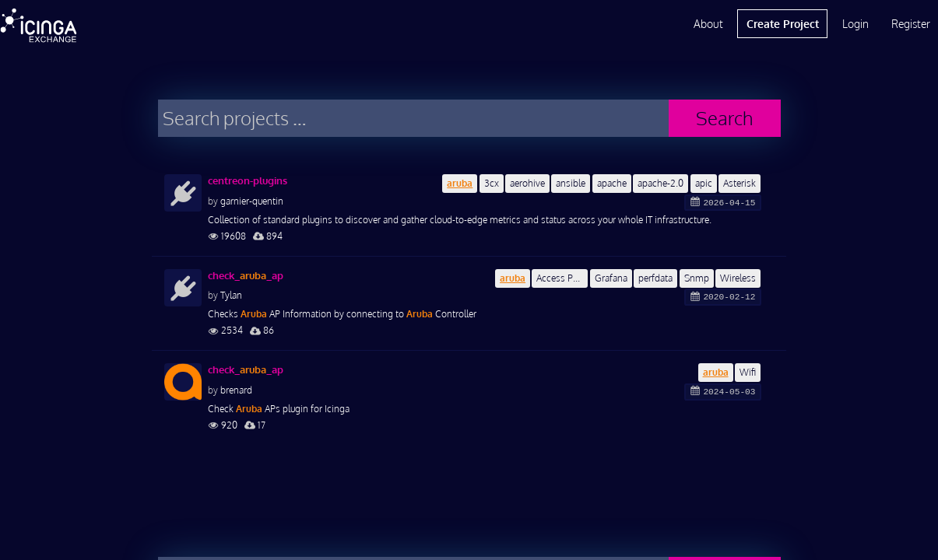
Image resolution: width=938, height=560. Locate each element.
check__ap (246, 275)
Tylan (231, 295)
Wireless (738, 278)
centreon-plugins (248, 180)
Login (855, 24)
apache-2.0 (660, 183)
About (708, 24)
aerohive (527, 183)
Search (724, 118)
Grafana (611, 278)
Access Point (562, 278)
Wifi (748, 372)
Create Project (783, 24)
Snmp (697, 278)
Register (911, 24)
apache (612, 183)
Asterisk (740, 183)
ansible (571, 183)
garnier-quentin (252, 201)
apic (704, 183)
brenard (236, 390)
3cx (492, 183)
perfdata (655, 278)
